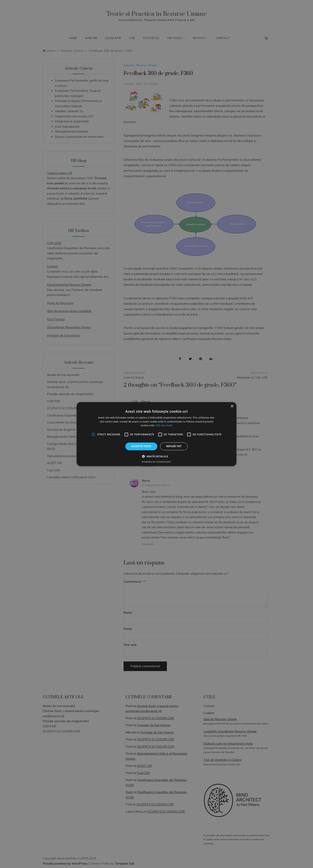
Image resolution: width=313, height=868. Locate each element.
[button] (156, 456)
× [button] (232, 406)
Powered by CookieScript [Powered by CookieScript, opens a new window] (157, 462)
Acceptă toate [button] (141, 446)
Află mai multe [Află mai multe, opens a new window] (164, 425)
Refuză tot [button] (174, 446)
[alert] (156, 434)
